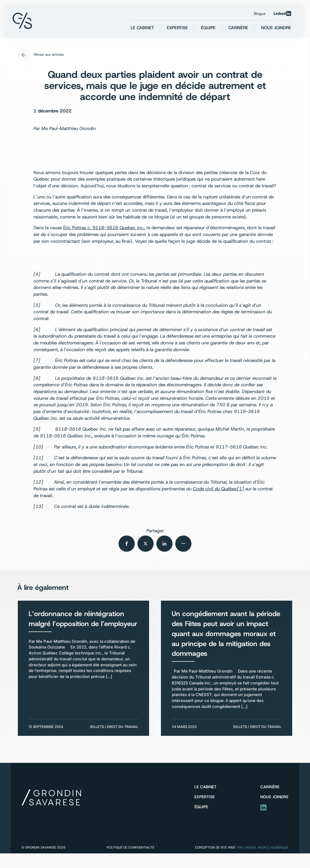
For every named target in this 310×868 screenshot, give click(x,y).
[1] (240, 489)
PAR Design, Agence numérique (263, 847)
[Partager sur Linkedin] (164, 544)
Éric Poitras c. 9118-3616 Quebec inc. (104, 228)
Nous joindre (276, 28)
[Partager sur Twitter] (146, 544)
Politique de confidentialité (130, 847)
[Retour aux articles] (155, 55)
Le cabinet (142, 28)
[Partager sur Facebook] (127, 544)
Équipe (208, 28)
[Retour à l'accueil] (22, 21)
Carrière (238, 28)
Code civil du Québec (215, 489)
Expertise (177, 28)
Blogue (260, 14)
